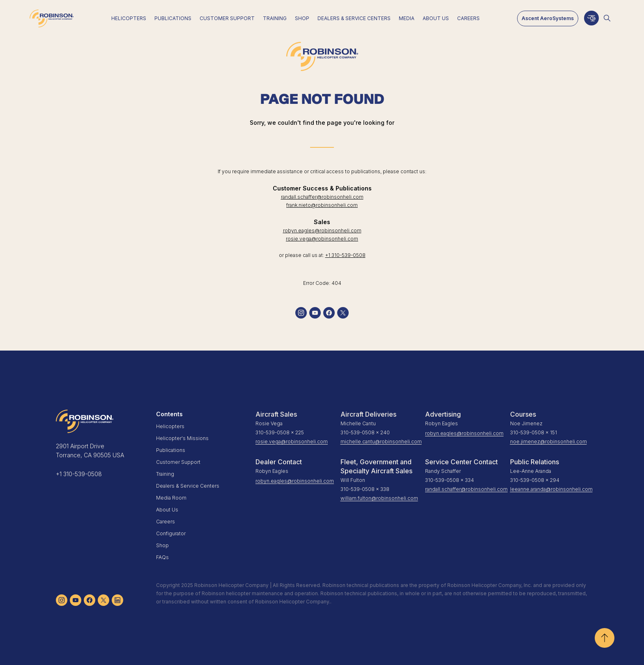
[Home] (52, 18)
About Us (167, 510)
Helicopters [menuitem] (129, 18)
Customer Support (178, 462)
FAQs (162, 557)
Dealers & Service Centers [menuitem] (354, 18)
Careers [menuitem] (468, 18)
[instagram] (301, 313)
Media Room (171, 498)
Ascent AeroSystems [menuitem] (548, 18)
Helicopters (170, 426)
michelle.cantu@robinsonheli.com (380, 441)
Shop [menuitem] (302, 18)
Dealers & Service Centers (188, 486)
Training (165, 474)
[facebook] (329, 313)
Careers (166, 522)
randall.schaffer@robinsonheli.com (322, 197)
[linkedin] (117, 600)
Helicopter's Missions (182, 438)
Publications (171, 450)
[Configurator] (591, 18)
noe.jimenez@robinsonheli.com (549, 441)
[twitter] (343, 313)
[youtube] (315, 313)
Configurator (171, 533)
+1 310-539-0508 (345, 255)
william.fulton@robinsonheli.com (379, 498)
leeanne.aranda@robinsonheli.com (549, 489)
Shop (162, 545)
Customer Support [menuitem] (227, 18)
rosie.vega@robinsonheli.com (322, 239)
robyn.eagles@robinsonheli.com (322, 230)
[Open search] (607, 18)
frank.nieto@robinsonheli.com (322, 205)
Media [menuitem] (407, 18)
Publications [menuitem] (173, 18)
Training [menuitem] (275, 18)
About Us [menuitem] (436, 18)
